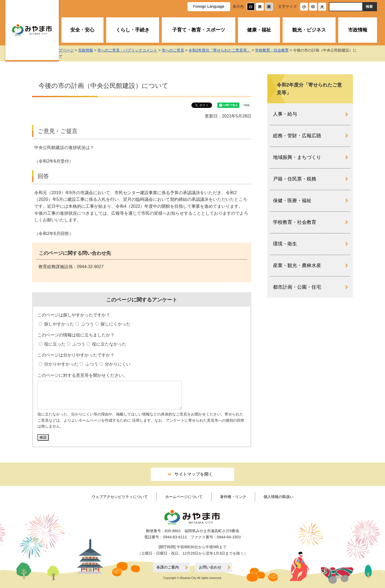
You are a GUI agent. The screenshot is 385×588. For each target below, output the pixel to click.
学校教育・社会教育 (283, 50)
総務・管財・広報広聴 (297, 136)
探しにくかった (115, 324)
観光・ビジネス (309, 30)
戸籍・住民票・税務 (295, 179)
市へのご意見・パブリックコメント (139, 50)
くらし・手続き (133, 30)
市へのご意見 (184, 50)
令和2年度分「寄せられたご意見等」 (231, 50)
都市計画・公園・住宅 (297, 287)
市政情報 (358, 30)
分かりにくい (117, 364)
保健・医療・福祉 (292, 201)
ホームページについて (184, 497)
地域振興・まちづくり (297, 157)
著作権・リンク (233, 497)
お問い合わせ (210, 567)
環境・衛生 (285, 244)
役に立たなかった (109, 344)
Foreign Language (209, 6)
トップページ (74, 50)
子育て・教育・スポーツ (199, 30)
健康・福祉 (259, 30)
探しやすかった (59, 324)
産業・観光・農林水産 (297, 265)
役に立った (54, 344)
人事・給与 (285, 114)
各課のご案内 (168, 567)
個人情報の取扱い (279, 497)
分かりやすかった (61, 364)
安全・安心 (82, 30)
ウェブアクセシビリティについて (120, 497)
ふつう (87, 324)
